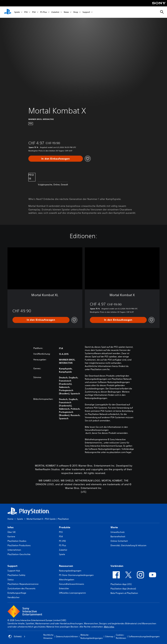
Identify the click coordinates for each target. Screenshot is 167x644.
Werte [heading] (114, 527)
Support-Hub (14, 571)
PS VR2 (62, 541)
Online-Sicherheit (119, 541)
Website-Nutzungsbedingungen (92, 636)
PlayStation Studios (17, 541)
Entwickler (64, 588)
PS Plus (43, 12)
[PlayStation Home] (8, 12)
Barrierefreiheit (118, 536)
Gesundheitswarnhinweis (72, 584)
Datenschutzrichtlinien (67, 636)
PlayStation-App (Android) (123, 589)
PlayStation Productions (19, 545)
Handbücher (13, 597)
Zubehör (55, 12)
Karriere (11, 536)
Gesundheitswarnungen (97, 430)
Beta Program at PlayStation (124, 593)
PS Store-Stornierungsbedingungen (76, 575)
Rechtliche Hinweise (48, 636)
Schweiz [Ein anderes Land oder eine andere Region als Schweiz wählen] (17, 637)
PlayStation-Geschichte (19, 554)
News (66, 12)
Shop (76, 12)
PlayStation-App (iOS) (121, 584)
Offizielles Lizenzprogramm (72, 593)
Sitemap (109, 636)
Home (10, 519)
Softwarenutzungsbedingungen (144, 636)
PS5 (26, 12)
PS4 (34, 12)
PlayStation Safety (16, 575)
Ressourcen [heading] (66, 566)
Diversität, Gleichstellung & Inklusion (128, 545)
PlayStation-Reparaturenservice (23, 584)
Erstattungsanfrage (17, 593)
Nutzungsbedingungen (70, 571)
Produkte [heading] (65, 527)
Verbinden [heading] (117, 566)
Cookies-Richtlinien (121, 636)
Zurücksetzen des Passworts (21, 588)
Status (11, 580)
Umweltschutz (118, 532)
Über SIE (11, 532)
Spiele (17, 12)
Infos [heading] (11, 527)
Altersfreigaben (67, 580)
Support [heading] (12, 566)
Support (86, 12)
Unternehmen (14, 550)
